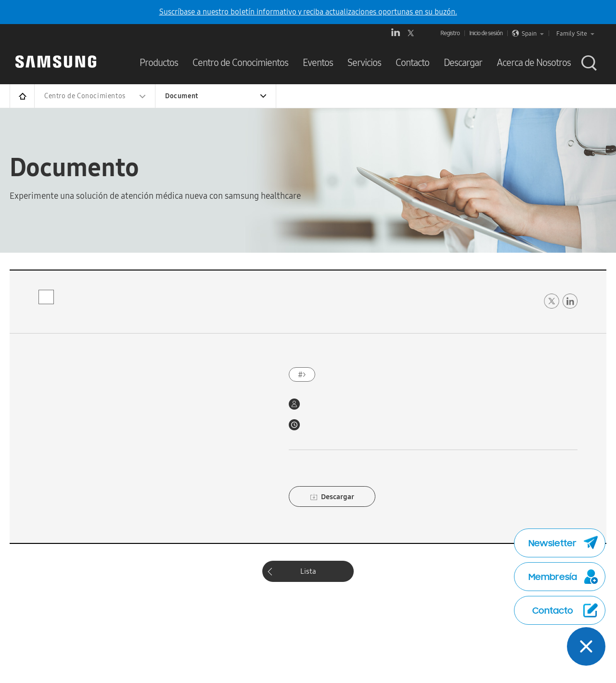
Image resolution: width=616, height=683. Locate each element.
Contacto (412, 63)
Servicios (364, 63)
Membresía (563, 577)
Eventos (318, 63)
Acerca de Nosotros (534, 63)
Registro (450, 33)
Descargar (463, 63)
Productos (159, 63)
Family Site (575, 34)
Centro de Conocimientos (240, 63)
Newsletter (563, 543)
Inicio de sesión (486, 33)
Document (182, 96)
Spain (533, 34)
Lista (308, 571)
